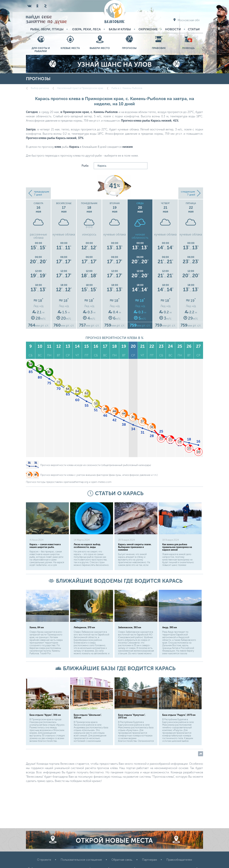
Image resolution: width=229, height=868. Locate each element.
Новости (173, 29)
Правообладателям (179, 860)
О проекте (44, 860)
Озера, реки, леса (86, 29)
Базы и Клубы (120, 29)
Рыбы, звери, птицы (47, 29)
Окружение (148, 29)
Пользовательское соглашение (81, 860)
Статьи (194, 29)
